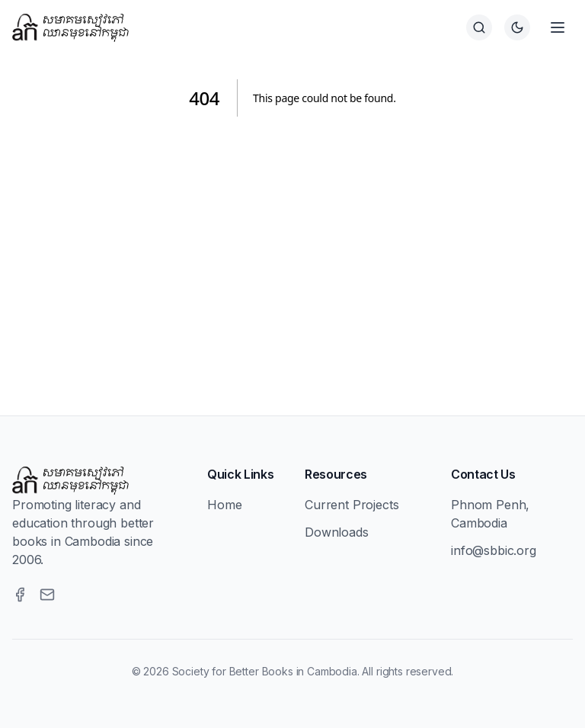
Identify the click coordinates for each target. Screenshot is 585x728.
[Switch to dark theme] (517, 27)
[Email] (47, 595)
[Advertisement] (292, 248)
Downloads (337, 532)
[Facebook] (20, 595)
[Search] (479, 27)
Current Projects (352, 505)
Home (224, 505)
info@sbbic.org (494, 550)
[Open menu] (558, 27)
